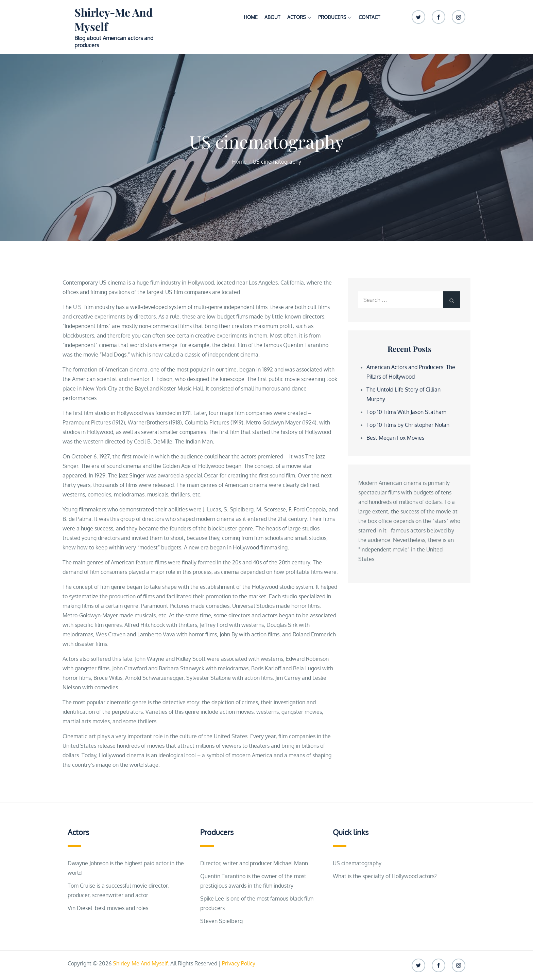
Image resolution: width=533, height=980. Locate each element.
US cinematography (357, 863)
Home (251, 17)
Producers (335, 17)
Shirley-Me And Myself (114, 19)
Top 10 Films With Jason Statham (406, 412)
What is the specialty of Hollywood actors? (385, 876)
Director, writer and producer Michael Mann (254, 863)
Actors (299, 17)
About (272, 17)
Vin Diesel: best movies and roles (108, 908)
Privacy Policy (239, 963)
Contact (369, 17)
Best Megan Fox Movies (395, 438)
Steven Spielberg (221, 921)
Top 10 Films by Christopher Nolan (408, 425)
